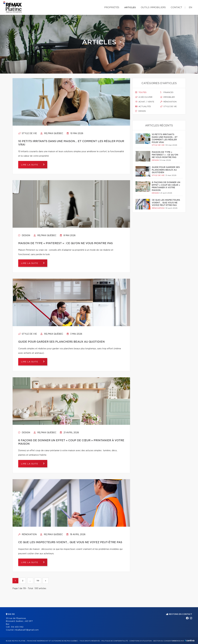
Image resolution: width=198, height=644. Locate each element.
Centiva (190, 641)
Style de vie (28, 133)
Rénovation (27, 535)
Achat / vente (145, 102)
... (30, 581)
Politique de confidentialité (115, 641)
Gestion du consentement (165, 641)
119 (38, 581)
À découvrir (144, 97)
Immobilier (167, 97)
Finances (167, 92)
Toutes (141, 92)
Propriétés (112, 7)
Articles (130, 7)
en (190, 7)
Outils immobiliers (153, 7)
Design (24, 236)
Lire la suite (30, 165)
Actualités (143, 106)
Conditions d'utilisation (140, 641)
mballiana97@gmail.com (27, 630)
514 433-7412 (17, 627)
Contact (176, 7)
